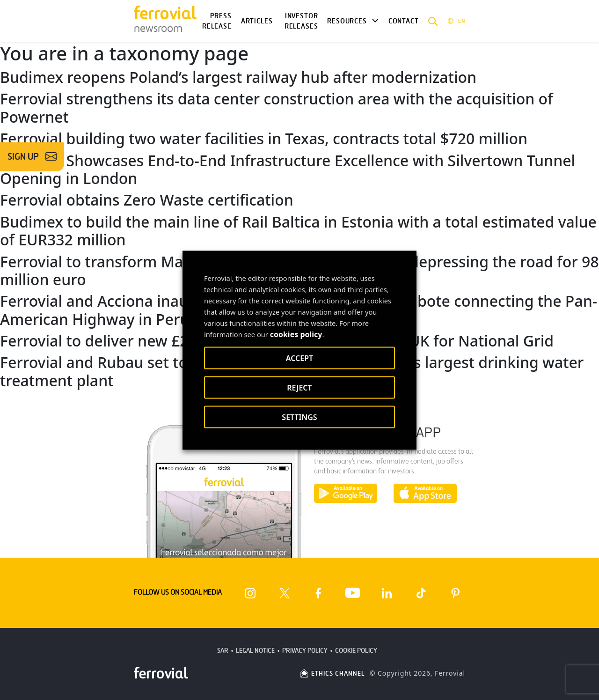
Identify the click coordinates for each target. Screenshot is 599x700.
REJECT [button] (299, 387)
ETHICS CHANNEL (332, 674)
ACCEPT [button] (299, 358)
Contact (404, 21)
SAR (223, 651)
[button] (433, 21)
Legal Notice (255, 651)
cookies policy (296, 334)
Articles (257, 21)
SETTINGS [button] (299, 417)
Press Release (217, 21)
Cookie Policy (356, 651)
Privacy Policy (305, 651)
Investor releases (301, 21)
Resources (347, 21)
